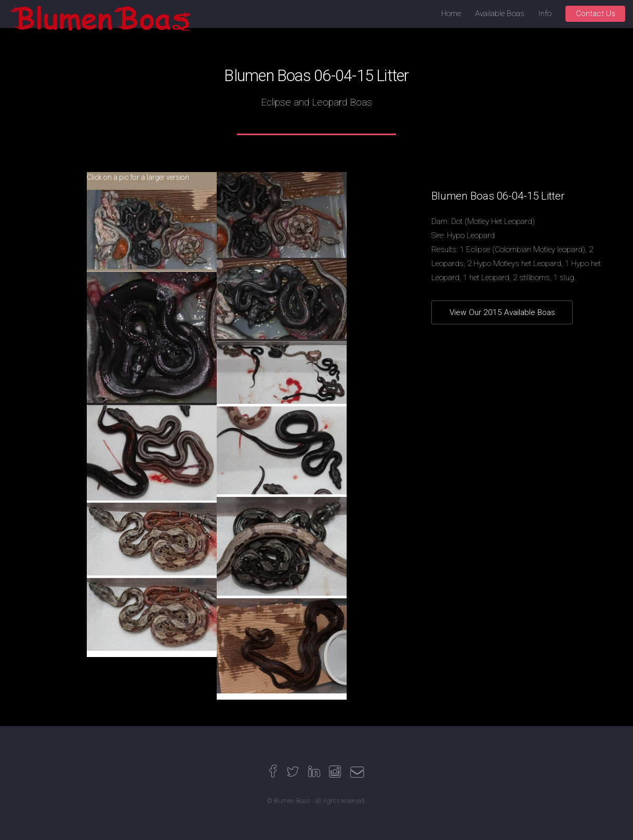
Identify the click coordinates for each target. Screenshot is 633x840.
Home (451, 14)
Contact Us (596, 14)
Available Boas (500, 14)
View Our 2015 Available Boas (502, 312)
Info (545, 14)
